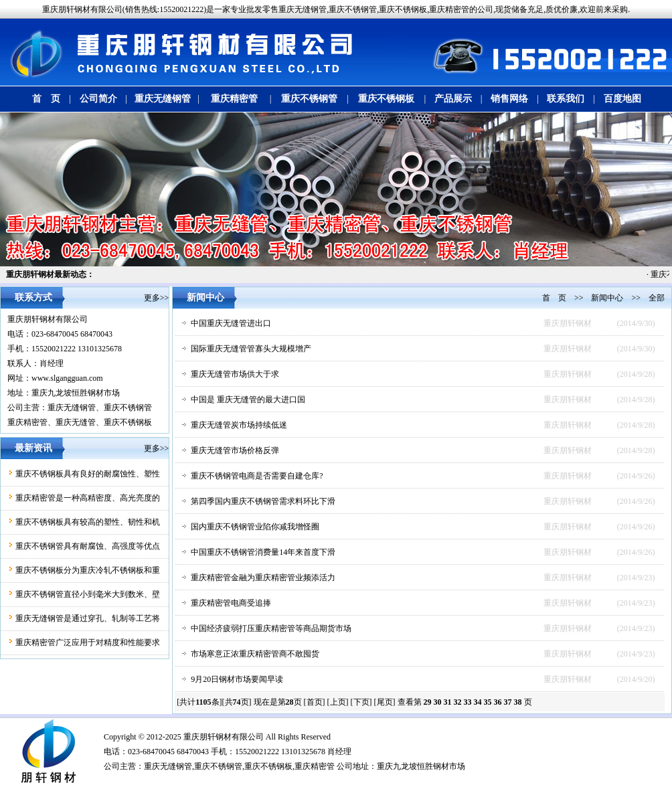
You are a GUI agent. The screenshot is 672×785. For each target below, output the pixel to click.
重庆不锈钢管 (309, 99)
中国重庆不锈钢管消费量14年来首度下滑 (263, 552)
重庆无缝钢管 (163, 99)
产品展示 (453, 99)
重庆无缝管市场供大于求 (235, 374)
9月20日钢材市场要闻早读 (237, 679)
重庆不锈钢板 (386, 99)
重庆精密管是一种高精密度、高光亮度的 (88, 498)
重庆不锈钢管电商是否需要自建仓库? (257, 476)
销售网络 (509, 99)
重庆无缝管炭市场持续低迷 (239, 425)
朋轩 (207, 737)
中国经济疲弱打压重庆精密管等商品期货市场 (271, 628)
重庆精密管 (234, 99)
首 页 (46, 99)
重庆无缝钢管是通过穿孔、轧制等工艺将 (88, 618)
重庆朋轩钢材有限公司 (48, 319)
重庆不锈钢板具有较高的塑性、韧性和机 (88, 522)
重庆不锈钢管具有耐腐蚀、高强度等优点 (88, 546)
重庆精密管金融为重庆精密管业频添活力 (263, 578)
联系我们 (566, 99)
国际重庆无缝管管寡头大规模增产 (251, 349)
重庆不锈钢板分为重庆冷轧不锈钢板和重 (88, 570)
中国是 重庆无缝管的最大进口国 (248, 400)
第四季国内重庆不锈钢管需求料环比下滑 (263, 501)
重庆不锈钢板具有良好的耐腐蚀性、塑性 (88, 474)
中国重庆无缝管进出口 (231, 323)
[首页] (315, 702)
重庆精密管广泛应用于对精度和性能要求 (88, 642)
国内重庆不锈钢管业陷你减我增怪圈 (255, 527)
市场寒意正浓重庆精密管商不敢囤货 (255, 654)
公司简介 (98, 99)
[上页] (338, 702)
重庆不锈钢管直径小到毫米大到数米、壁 (88, 594)
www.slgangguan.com (67, 378)
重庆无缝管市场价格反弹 (235, 450)
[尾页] (385, 702)
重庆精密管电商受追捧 (231, 603)
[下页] (361, 702)
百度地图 (622, 99)
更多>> (157, 298)
